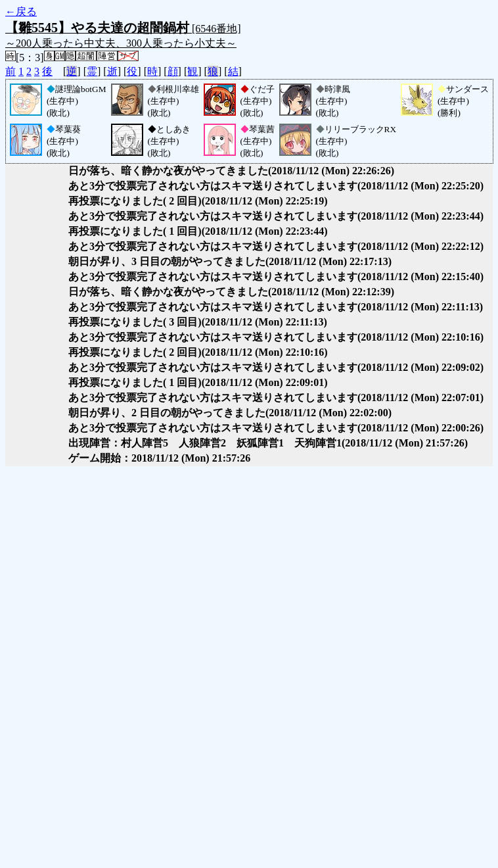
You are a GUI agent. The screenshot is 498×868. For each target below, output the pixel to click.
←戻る (21, 12)
